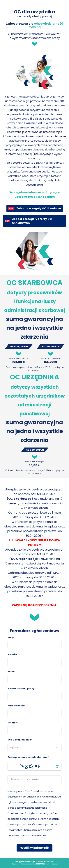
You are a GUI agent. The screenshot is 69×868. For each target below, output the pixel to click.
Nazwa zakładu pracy (22, 689)
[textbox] (34, 747)
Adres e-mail (16, 706)
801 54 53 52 (49, 862)
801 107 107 (41, 864)
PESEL (11, 672)
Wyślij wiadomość (34, 848)
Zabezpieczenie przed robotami (28, 757)
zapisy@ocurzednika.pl (25, 862)
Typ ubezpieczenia (20, 740)
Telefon (13, 723)
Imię (11, 637)
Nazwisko (14, 655)
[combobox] (34, 747)
